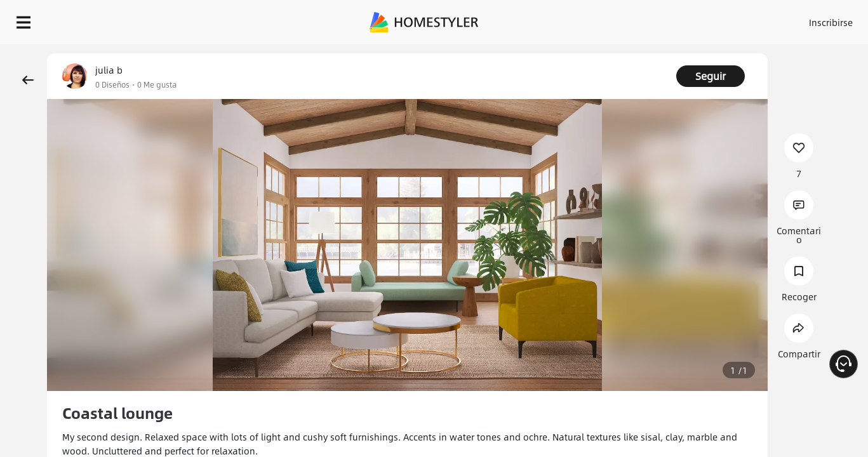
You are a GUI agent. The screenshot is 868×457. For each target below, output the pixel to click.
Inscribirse (670, 19)
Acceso (621, 19)
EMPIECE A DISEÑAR (800, 19)
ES (716, 19)
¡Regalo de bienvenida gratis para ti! (571, 53)
